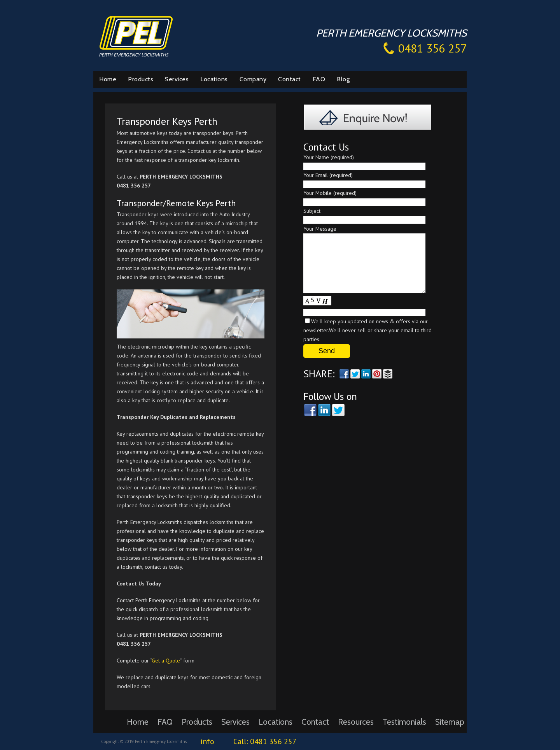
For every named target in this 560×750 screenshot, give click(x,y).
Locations (214, 79)
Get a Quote (166, 661)
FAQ (319, 79)
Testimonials (404, 722)
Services (177, 79)
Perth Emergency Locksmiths (136, 35)
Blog (343, 79)
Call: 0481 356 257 (265, 741)
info (207, 741)
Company (253, 79)
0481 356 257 (432, 48)
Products (141, 79)
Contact (290, 79)
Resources (356, 722)
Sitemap (450, 722)
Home (108, 79)
